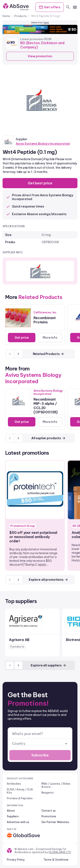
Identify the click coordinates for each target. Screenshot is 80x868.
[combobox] (40, 744)
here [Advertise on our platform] (46, 22)
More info (50, 338)
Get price (22, 338)
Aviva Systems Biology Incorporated (43, 144)
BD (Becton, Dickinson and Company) (42, 45)
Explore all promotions (49, 580)
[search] (68, 7)
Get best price (40, 183)
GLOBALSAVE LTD (60, 852)
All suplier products (49, 438)
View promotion (40, 56)
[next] (18, 354)
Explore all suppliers (48, 665)
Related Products (49, 354)
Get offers (50, 7)
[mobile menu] (75, 7)
